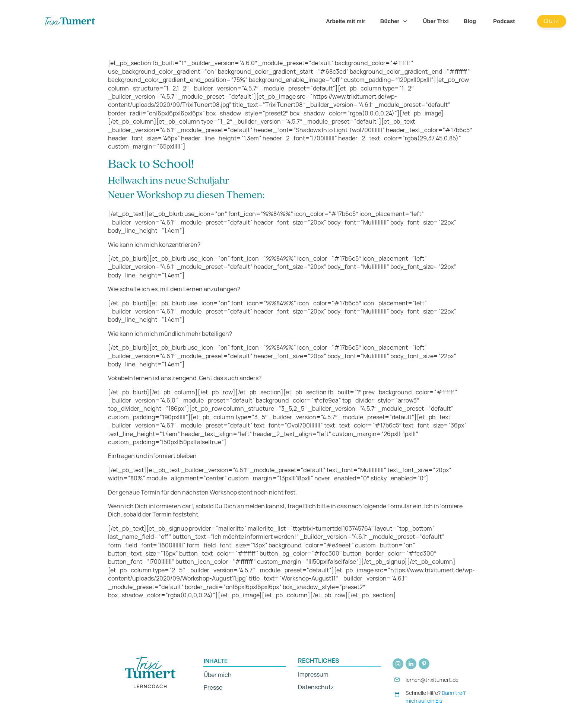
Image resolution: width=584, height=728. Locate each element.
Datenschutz (316, 687)
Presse (213, 688)
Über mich (218, 675)
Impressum (313, 675)
